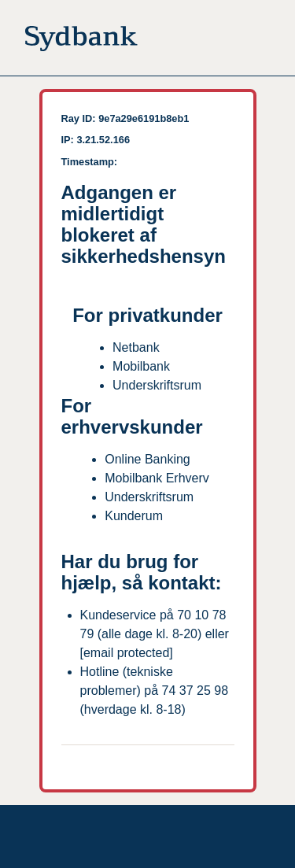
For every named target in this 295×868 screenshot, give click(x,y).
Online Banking (147, 459)
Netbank (136, 347)
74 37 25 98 (195, 691)
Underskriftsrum (157, 385)
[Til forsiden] (81, 41)
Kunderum (134, 516)
